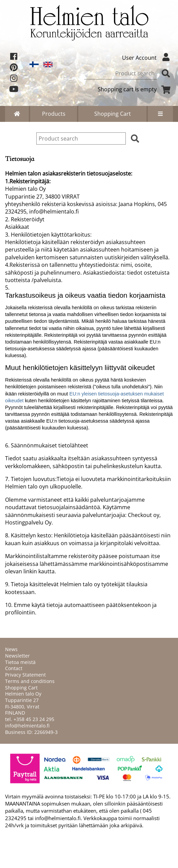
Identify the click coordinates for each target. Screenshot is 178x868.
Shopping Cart (113, 114)
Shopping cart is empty (135, 89)
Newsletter (17, 656)
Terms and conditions (30, 681)
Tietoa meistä (20, 662)
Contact (14, 668)
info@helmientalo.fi (27, 726)
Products (54, 114)
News (11, 649)
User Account (147, 58)
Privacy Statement (25, 675)
